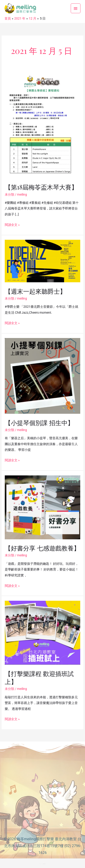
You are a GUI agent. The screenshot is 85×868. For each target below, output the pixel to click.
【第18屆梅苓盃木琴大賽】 (41, 187)
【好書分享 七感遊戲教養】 (42, 548)
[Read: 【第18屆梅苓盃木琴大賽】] (42, 124)
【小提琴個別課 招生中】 (39, 423)
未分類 (10, 194)
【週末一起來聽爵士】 (35, 291)
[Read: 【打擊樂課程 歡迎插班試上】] (42, 632)
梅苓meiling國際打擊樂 (35, 839)
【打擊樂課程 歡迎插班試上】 (39, 677)
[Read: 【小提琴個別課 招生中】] (42, 376)
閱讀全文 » (12, 224)
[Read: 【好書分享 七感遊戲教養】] (42, 507)
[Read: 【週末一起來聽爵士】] (42, 261)
